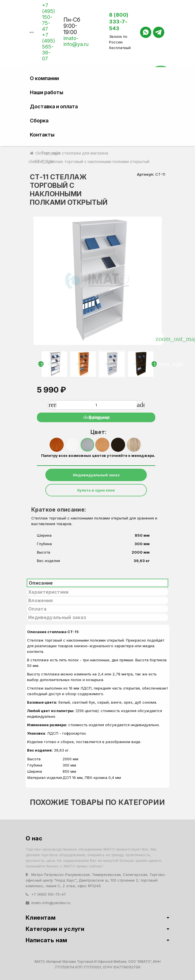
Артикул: (146, 174)
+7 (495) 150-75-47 (48, 17)
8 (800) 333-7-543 (119, 22)
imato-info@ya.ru (76, 41)
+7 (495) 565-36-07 (48, 47)
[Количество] (96, 405)
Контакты (42, 135)
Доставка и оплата (54, 106)
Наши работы (46, 92)
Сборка (39, 121)
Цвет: (98, 432)
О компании (44, 78)
